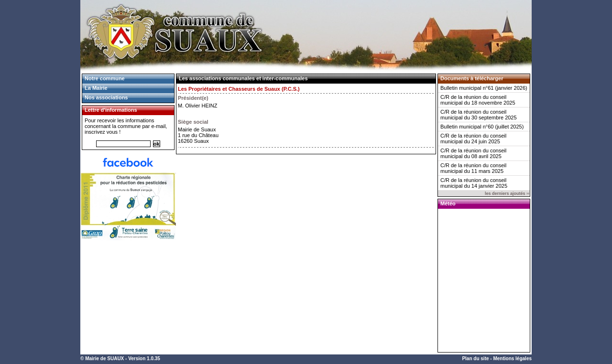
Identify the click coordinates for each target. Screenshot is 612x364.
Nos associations (106, 97)
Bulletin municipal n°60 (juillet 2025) (482, 127)
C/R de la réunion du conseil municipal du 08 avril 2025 (473, 153)
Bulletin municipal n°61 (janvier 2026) (484, 88)
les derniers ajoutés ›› (507, 193)
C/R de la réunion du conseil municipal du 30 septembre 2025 (479, 115)
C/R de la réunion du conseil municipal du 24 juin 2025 (473, 139)
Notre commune (105, 78)
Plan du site (475, 359)
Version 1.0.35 (144, 359)
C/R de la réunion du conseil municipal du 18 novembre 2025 (478, 100)
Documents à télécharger (472, 78)
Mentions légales (512, 359)
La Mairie (96, 88)
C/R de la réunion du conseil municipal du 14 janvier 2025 (474, 183)
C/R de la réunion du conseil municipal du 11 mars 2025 (473, 168)
